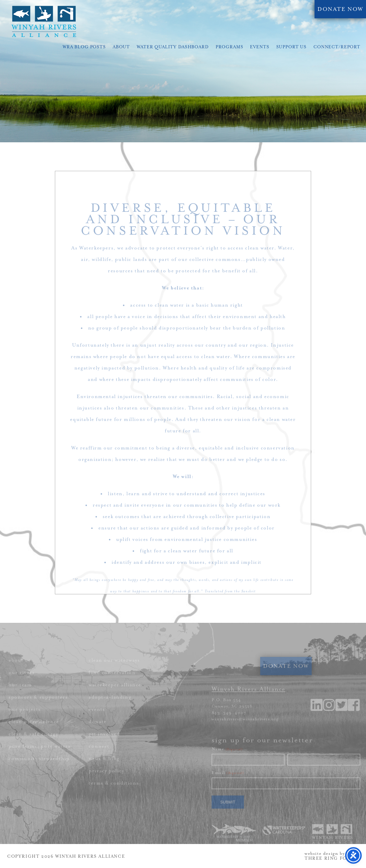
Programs (229, 47)
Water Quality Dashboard (173, 47)
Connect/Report (337, 47)
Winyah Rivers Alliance (44, 21)
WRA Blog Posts (84, 47)
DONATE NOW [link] (340, 9)
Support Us (292, 47)
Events (259, 47)
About (121, 47)
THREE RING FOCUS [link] (331, 858)
